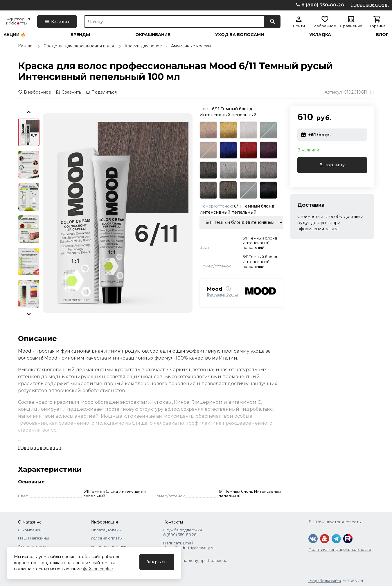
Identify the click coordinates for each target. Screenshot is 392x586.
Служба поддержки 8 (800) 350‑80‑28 (182, 532)
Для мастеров (32, 546)
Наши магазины (33, 538)
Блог (382, 35)
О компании (30, 530)
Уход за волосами (240, 35)
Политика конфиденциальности (340, 549)
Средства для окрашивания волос (79, 46)
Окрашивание (153, 35)
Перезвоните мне (370, 5)
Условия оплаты (107, 538)
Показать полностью (39, 448)
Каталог (26, 46)
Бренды (80, 35)
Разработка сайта (325, 581)
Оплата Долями (106, 530)
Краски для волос (143, 46)
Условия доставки (108, 546)
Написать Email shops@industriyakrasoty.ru (189, 545)
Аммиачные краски (191, 46)
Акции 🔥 (15, 35)
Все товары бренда (223, 295)
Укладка (320, 35)
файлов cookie (98, 569)
